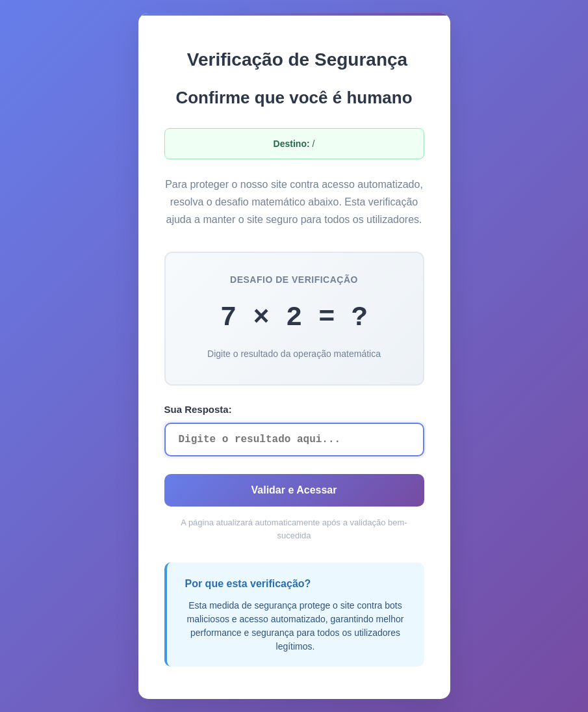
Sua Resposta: (198, 409)
